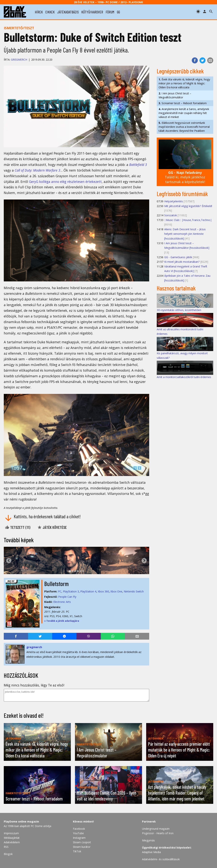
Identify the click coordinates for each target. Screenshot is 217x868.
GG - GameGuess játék (178, 257)
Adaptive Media (151, 852)
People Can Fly (67, 597)
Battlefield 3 (138, 165)
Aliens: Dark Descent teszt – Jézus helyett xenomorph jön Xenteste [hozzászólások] (185, 234)
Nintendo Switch (134, 591)
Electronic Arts (62, 602)
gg (118, 12)
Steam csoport (82, 842)
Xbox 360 (103, 591)
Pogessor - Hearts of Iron (158, 833)
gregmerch (19, 60)
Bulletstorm (57, 584)
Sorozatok (171, 215)
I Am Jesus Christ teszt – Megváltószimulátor (175, 95)
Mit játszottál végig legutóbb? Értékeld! (188, 206)
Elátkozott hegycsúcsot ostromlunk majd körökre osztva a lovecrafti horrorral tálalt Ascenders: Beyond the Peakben (184, 127)
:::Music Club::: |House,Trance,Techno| (188, 220)
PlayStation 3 (71, 591)
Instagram (79, 838)
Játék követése (52, 527)
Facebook (79, 829)
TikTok (77, 851)
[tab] (70, 571)
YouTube (78, 833)
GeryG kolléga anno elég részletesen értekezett (65, 182)
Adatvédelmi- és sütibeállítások (161, 859)
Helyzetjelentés (174, 201)
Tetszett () (18, 527)
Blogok (8, 854)
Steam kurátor (82, 847)
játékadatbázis (68, 12)
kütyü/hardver (92, 12)
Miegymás (148, 840)
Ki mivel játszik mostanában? (182, 262)
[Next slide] (144, 561)
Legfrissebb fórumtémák (182, 194)
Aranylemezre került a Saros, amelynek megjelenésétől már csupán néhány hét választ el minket (184, 113)
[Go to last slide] (9, 561)
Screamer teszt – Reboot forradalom (183, 103)
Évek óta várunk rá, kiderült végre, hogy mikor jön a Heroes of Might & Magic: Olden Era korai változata (184, 83)
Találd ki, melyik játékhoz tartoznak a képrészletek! (185, 177)
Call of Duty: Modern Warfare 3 (37, 170)
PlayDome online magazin (21, 821)
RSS (6, 847)
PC (60, 591)
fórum (110, 12)
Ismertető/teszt (19, 28)
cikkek (50, 12)
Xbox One (116, 591)
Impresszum (11, 833)
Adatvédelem (12, 842)
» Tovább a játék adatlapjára (62, 621)
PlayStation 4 (88, 591)
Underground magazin (156, 829)
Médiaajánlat (12, 838)
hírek (39, 12)
